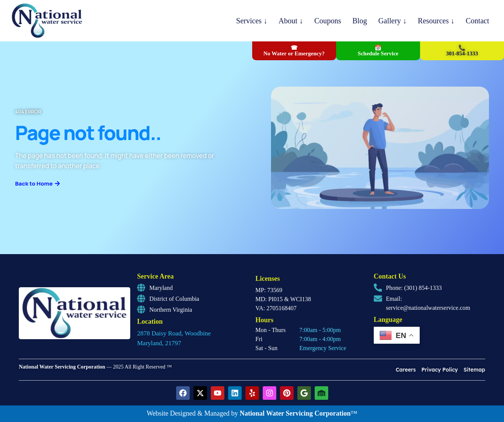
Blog (360, 21)
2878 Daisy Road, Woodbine (174, 333)
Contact (477, 21)
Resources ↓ (436, 21)
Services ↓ (252, 21)
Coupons (328, 21)
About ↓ (291, 21)
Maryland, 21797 (159, 343)
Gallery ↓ (392, 21)
